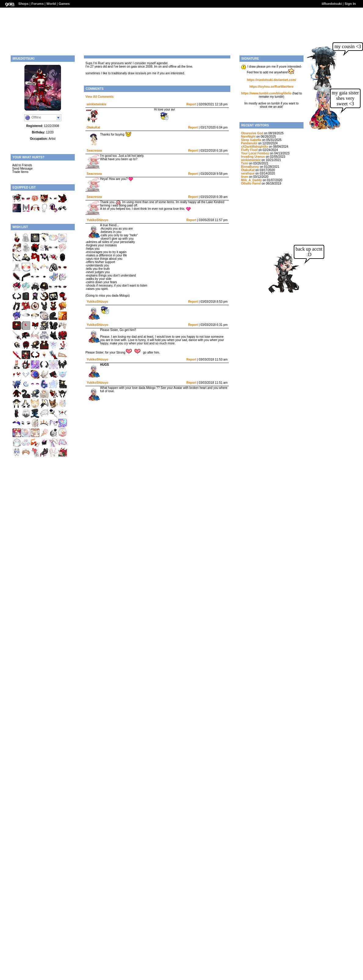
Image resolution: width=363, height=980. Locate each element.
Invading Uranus (253, 157)
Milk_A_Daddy (251, 180)
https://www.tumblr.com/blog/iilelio (266, 93)
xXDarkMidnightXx (254, 147)
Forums (38, 4)
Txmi (244, 163)
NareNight (248, 137)
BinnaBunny (250, 167)
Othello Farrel (251, 183)
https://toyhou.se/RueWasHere (272, 87)
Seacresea (94, 151)
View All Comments (99, 97)
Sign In (350, 4)
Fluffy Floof (249, 150)
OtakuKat (93, 127)
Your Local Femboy (255, 153)
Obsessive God (252, 133)
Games (64, 4)
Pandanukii (249, 143)
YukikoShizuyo (97, 220)
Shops (23, 4)
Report (191, 104)
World (51, 4)
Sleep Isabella (251, 140)
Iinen (244, 177)
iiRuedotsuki (332, 4)
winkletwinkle (96, 104)
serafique (248, 173)
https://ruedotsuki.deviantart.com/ (271, 80)
